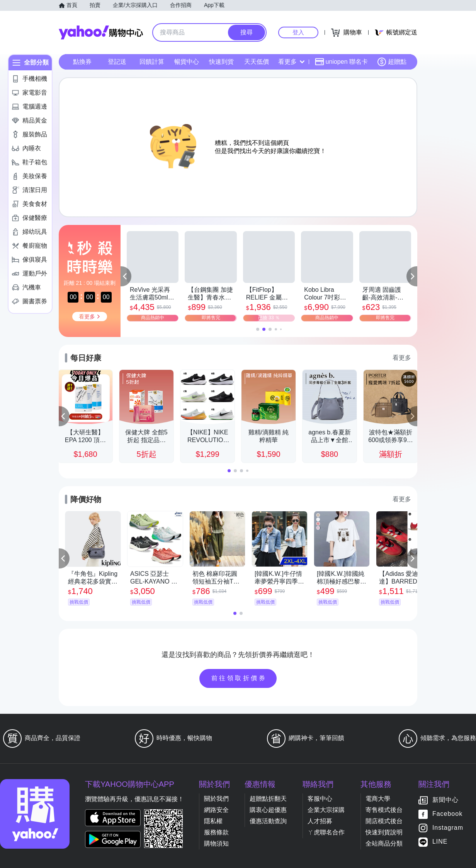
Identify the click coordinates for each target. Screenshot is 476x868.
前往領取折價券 (239, 678)
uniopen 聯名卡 (341, 62)
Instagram (448, 828)
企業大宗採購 (326, 810)
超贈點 (392, 62)
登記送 (117, 62)
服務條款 (216, 832)
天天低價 (257, 62)
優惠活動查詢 (268, 821)
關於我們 (216, 799)
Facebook (447, 814)
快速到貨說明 (384, 832)
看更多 (291, 62)
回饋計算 (152, 62)
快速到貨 (221, 62)
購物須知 (216, 843)
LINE (440, 842)
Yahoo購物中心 (101, 32)
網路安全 (216, 810)
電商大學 (378, 799)
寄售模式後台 (384, 810)
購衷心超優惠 (268, 810)
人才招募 (320, 821)
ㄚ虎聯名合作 (326, 832)
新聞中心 (445, 800)
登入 (298, 32)
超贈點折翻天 (268, 799)
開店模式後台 (384, 821)
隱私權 (213, 821)
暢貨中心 (187, 62)
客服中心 (320, 799)
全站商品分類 (384, 843)
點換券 (82, 62)
